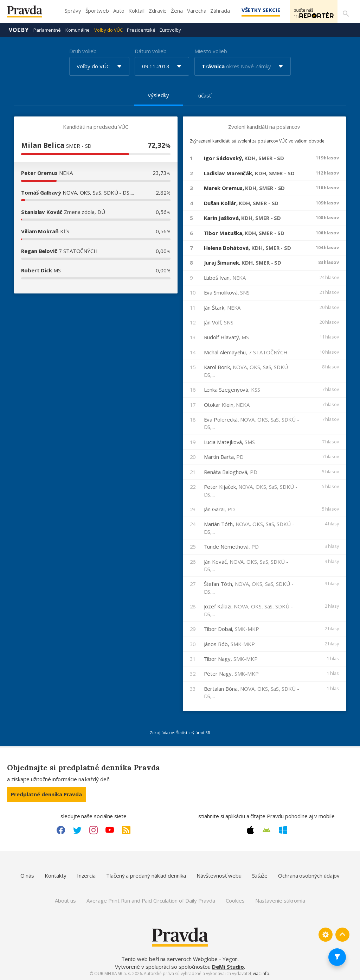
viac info (261, 973)
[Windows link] (283, 830)
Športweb (97, 11)
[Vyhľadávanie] (345, 12)
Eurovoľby (170, 30)
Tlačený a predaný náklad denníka (146, 875)
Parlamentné (47, 30)
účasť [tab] (205, 95)
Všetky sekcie (251, 10)
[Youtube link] (110, 830)
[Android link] (266, 830)
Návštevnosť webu (219, 875)
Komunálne (78, 30)
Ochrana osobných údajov (309, 875)
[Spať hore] (342, 934)
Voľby (19, 30)
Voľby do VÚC (108, 30)
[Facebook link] (61, 830)
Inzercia (86, 875)
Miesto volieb (211, 51)
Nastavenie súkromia (280, 900)
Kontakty (55, 875)
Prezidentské (141, 30)
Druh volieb (83, 51)
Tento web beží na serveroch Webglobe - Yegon (180, 959)
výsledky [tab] (158, 95)
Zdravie (158, 11)
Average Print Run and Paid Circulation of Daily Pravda (151, 900)
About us (65, 900)
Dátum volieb (150, 51)
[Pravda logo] (30, 13)
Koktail (136, 11)
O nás (27, 875)
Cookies (235, 900)
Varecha (197, 11)
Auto (119, 11)
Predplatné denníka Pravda (46, 794)
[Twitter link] (77, 830)
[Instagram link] (94, 830)
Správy (73, 11)
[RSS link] (126, 830)
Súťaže (260, 875)
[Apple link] (250, 830)
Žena (177, 11)
